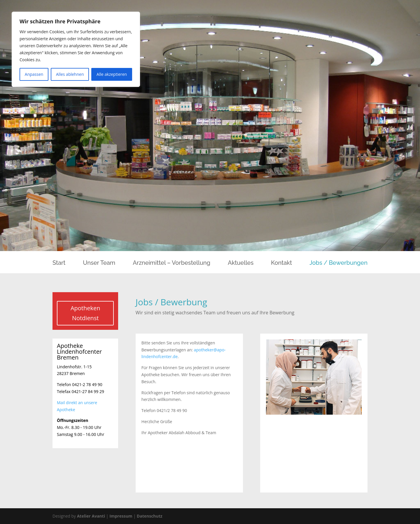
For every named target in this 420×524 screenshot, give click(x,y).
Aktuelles (241, 263)
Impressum (121, 516)
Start (59, 263)
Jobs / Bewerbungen (338, 263)
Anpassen (34, 74)
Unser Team (99, 263)
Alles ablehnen (70, 74)
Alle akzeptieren (112, 74)
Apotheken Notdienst (85, 313)
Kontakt (281, 263)
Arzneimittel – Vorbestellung (171, 263)
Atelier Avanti (91, 516)
